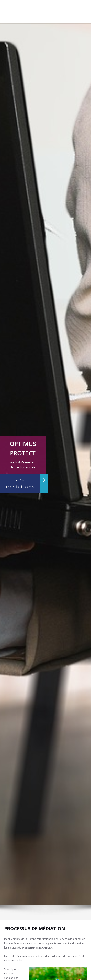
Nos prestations (19, 483)
